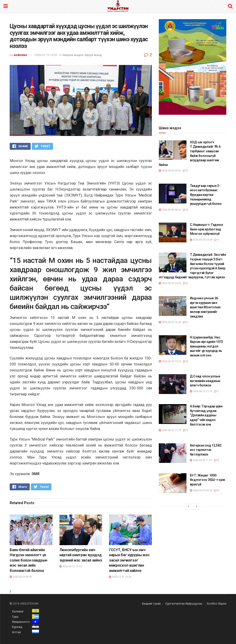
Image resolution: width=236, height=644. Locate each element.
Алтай (16, 632)
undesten (20, 55)
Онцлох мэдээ (73, 55)
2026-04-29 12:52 (170, 361)
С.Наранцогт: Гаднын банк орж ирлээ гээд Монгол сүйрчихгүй (206, 229)
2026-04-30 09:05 (170, 171)
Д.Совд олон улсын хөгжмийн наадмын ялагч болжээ (205, 381)
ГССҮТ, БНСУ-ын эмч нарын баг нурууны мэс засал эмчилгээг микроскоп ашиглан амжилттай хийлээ (129, 560)
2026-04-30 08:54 (170, 210)
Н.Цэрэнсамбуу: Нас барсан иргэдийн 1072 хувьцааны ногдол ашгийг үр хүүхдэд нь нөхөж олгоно (206, 346)
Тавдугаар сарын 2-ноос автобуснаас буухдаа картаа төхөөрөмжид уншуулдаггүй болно (206, 195)
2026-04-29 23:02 (170, 283)
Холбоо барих (217, 604)
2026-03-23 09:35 (21, 577)
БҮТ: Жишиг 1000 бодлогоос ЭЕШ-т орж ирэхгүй (208, 480)
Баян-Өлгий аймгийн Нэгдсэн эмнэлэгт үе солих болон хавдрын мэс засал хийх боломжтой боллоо (28, 560)
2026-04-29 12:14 (201, 391)
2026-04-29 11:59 (170, 430)
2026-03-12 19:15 (71, 566)
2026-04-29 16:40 (170, 322)
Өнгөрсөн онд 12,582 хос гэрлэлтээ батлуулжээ (206, 450)
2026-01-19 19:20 (46, 55)
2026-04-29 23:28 (201, 240)
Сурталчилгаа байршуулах (184, 604)
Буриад (17, 627)
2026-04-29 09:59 (201, 490)
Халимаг (18, 611)
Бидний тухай (151, 604)
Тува (15, 617)
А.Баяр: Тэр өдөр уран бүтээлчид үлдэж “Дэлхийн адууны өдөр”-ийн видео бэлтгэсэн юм (206, 415)
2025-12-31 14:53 (120, 577)
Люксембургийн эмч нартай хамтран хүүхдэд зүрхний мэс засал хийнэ (81, 555)
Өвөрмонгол (21, 622)
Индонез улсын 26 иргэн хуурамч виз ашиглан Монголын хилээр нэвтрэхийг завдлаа (205, 307)
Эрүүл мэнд (93, 55)
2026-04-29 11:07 (201, 460)
